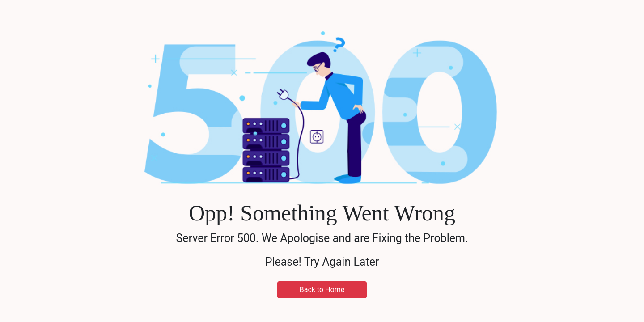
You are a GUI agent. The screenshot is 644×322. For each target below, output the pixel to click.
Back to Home (322, 290)
